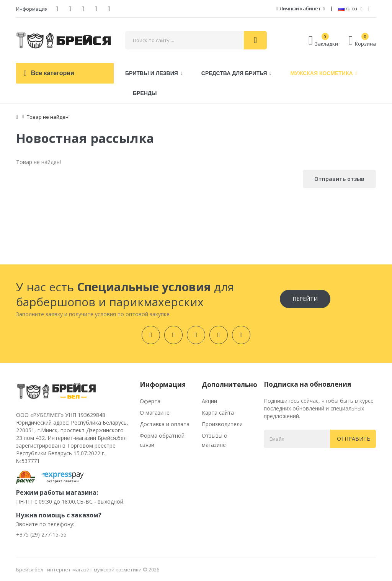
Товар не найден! (48, 117)
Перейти (305, 299)
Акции (209, 401)
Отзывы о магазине (215, 440)
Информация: (32, 9)
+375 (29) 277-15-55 (41, 534)
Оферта (150, 401)
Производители (222, 424)
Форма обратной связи (162, 440)
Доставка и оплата (165, 424)
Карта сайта (218, 413)
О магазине (155, 413)
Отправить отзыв (339, 179)
